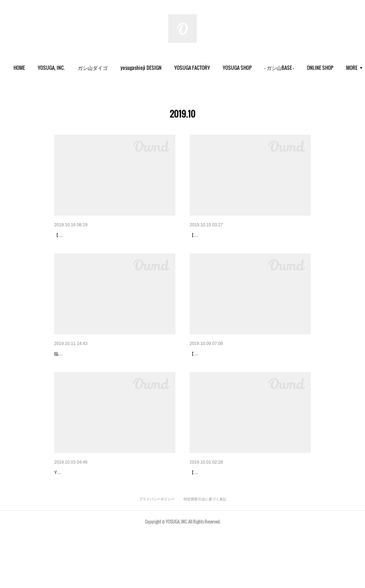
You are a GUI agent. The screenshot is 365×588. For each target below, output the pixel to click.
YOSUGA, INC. (68, 68)
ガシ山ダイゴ (109, 68)
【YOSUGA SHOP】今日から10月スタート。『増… (248, 509)
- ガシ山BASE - (296, 68)
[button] (36, 68)
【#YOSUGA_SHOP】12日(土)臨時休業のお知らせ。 (114, 372)
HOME (36, 68)
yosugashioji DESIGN (158, 68)
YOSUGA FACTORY (209, 68)
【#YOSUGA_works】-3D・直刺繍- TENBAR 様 (108, 235)
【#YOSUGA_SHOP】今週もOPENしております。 (247, 235)
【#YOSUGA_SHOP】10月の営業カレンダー (105, 509)
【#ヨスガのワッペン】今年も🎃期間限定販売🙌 (245, 372)
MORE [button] (329, 68)
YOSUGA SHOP (254, 68)
